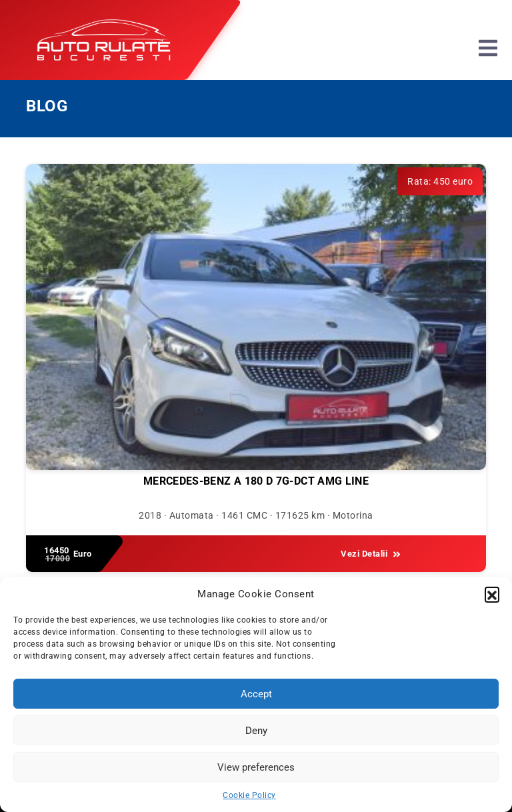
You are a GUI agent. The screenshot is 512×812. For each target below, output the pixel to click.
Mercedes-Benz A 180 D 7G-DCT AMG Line (256, 481)
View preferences (256, 767)
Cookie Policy (249, 795)
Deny (256, 731)
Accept (256, 694)
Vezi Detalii (371, 554)
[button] (492, 594)
